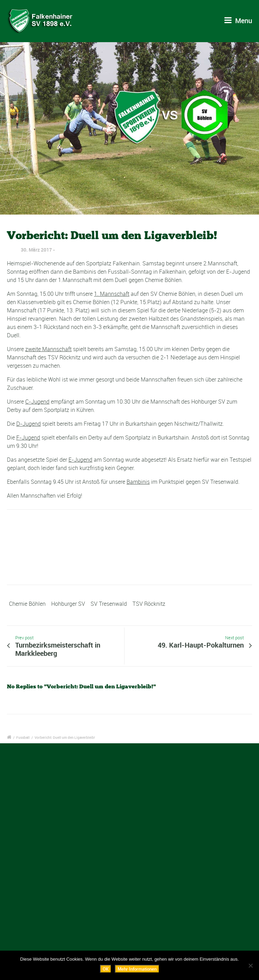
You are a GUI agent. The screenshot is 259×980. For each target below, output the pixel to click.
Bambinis (138, 482)
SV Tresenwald (109, 604)
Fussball (23, 737)
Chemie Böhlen (27, 604)
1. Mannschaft (112, 294)
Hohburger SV (68, 604)
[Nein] (250, 965)
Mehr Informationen (137, 969)
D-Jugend (29, 424)
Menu (238, 21)
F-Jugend (28, 437)
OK (106, 969)
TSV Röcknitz (149, 604)
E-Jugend (80, 460)
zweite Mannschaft (48, 349)
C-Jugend (37, 402)
